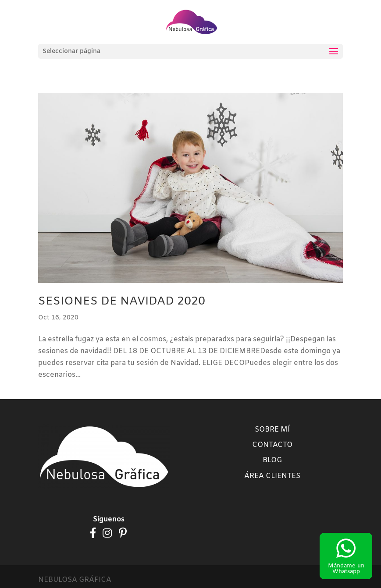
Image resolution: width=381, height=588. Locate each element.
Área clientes (272, 476)
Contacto (272, 445)
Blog (272, 460)
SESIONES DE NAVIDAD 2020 (122, 302)
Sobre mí (272, 430)
